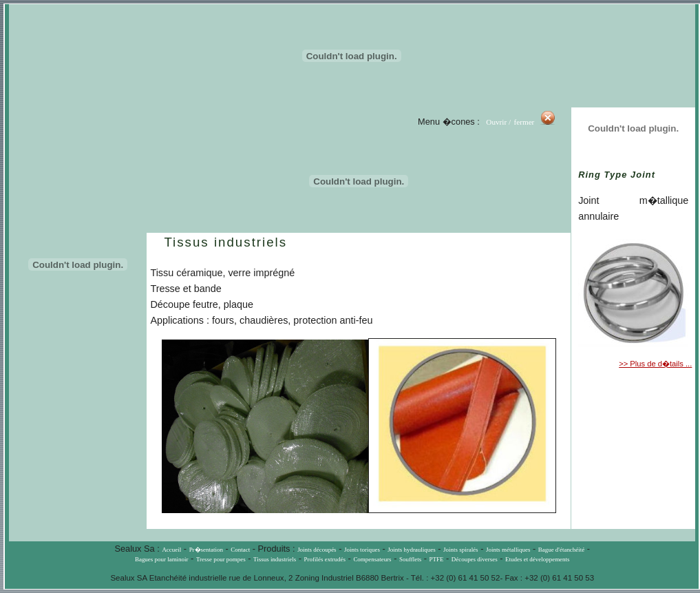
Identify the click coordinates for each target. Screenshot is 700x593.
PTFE (437, 559)
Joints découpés (317, 550)
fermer (526, 122)
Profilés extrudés (325, 559)
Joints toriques (362, 550)
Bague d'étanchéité (562, 550)
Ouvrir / (498, 122)
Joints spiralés (460, 550)
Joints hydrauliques (411, 550)
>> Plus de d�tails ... (655, 364)
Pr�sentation (206, 550)
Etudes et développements (537, 559)
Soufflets (410, 559)
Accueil (171, 550)
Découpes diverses (475, 559)
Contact (240, 550)
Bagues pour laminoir (162, 559)
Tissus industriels (275, 559)
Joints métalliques (508, 550)
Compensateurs (372, 559)
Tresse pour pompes (221, 559)
